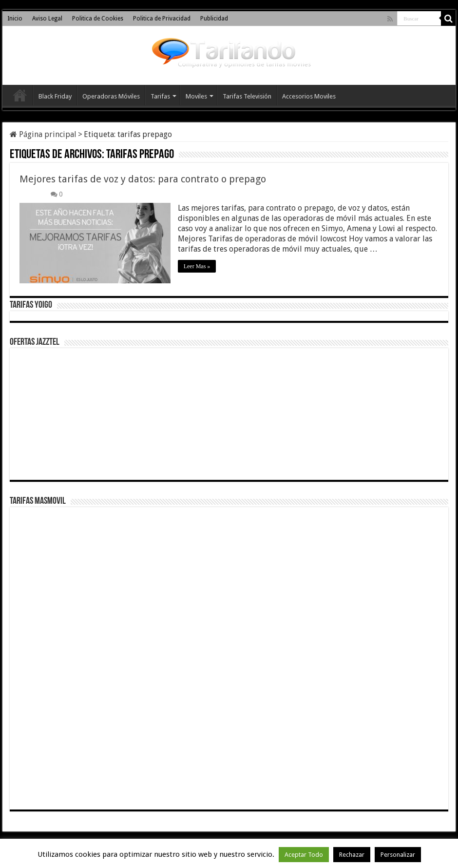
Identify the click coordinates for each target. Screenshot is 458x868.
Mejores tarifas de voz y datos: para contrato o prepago (143, 179)
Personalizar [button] (398, 855)
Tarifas (160, 96)
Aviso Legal (47, 19)
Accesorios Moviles (309, 96)
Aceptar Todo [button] (304, 855)
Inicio (15, 19)
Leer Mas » (197, 266)
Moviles (196, 96)
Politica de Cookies (98, 19)
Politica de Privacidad (162, 19)
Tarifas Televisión (247, 96)
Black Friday (55, 96)
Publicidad (214, 19)
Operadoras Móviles (111, 96)
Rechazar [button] (352, 855)
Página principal (43, 134)
